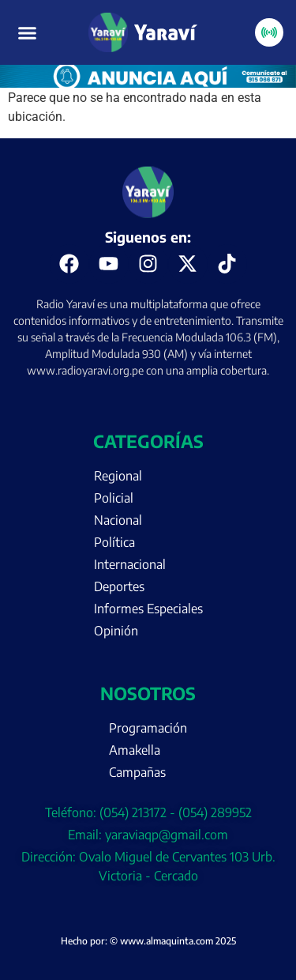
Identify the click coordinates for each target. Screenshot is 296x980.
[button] (28, 32)
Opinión (116, 631)
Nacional (118, 520)
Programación (148, 728)
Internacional (130, 564)
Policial (114, 498)
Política (114, 542)
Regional (118, 476)
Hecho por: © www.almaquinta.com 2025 (148, 941)
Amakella (135, 750)
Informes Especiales (148, 609)
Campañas (137, 772)
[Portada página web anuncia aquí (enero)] (148, 83)
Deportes (119, 586)
